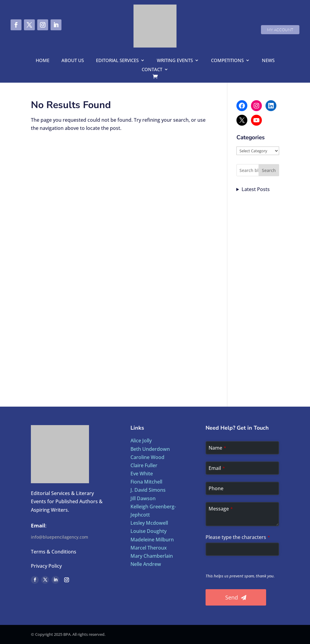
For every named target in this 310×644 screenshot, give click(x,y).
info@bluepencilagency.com (59, 537)
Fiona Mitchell (146, 482)
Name (217, 448)
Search (269, 170)
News (268, 61)
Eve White (142, 474)
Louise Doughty (148, 531)
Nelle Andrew (146, 564)
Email (217, 468)
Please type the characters (238, 537)
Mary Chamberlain (152, 556)
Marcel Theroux (149, 548)
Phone (216, 488)
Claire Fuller (144, 465)
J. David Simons (148, 490)
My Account (280, 30)
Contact (152, 70)
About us (73, 61)
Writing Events (175, 61)
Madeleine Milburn (152, 540)
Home (43, 61)
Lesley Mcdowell (149, 523)
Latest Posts (256, 189)
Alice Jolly (141, 441)
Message (221, 509)
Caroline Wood (147, 457)
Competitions (227, 61)
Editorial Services (117, 61)
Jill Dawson (143, 498)
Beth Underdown (150, 449)
